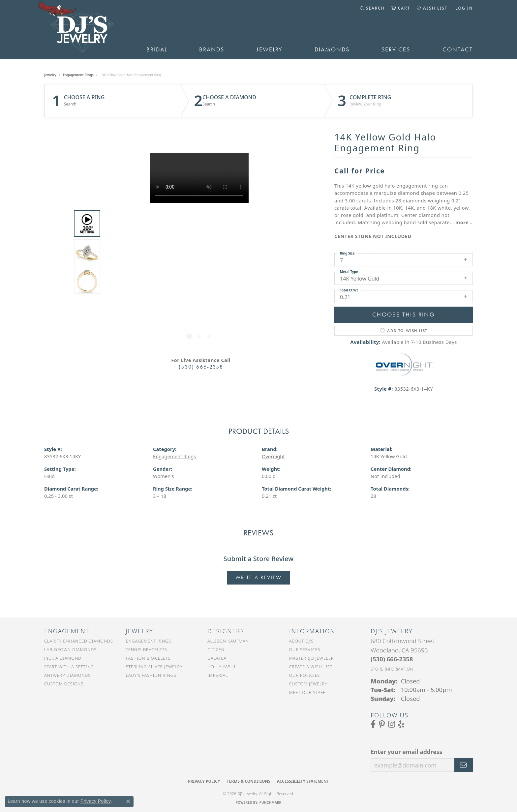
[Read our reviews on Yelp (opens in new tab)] (401, 724)
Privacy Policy (204, 781)
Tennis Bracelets (147, 649)
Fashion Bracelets (148, 658)
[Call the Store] (392, 659)
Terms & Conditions (248, 781)
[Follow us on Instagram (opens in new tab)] (392, 724)
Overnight (273, 456)
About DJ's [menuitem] (302, 641)
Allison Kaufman (228, 641)
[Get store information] (392, 669)
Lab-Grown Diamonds (70, 649)
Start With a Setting (69, 667)
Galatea (217, 658)
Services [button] (396, 49)
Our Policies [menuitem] (305, 675)
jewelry (50, 75)
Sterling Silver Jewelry (154, 667)
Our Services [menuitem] (305, 649)
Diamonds (332, 49)
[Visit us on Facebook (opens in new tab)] (373, 724)
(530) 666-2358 (201, 367)
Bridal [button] (157, 49)
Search (70, 104)
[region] (199, 252)
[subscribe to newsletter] (464, 765)
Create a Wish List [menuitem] (311, 667)
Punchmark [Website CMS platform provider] (271, 802)
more (464, 222)
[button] (372, 8)
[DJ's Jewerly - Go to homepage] (85, 30)
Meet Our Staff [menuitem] (307, 692)
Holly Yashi (221, 667)
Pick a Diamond (63, 658)
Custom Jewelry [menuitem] (308, 684)
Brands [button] (212, 49)
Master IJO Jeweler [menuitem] (312, 658)
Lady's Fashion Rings (151, 675)
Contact (458, 49)
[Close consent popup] (128, 801)
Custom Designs (64, 684)
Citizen (216, 649)
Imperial (218, 675)
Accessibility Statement (303, 781)
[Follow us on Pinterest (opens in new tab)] (382, 724)
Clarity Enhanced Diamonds (78, 641)
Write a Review (258, 577)
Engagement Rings (78, 75)
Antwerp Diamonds (67, 675)
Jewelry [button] (270, 49)
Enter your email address (406, 752)
